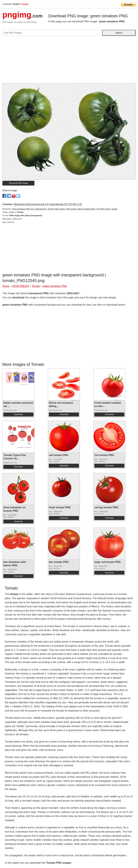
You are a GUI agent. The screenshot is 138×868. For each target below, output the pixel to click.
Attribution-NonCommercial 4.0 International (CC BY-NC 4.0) (48, 204)
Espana (25, 4)
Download (18, 414)
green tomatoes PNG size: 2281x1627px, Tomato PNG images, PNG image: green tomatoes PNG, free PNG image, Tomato (65, 209)
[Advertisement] (69, 61)
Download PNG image (18, 183)
